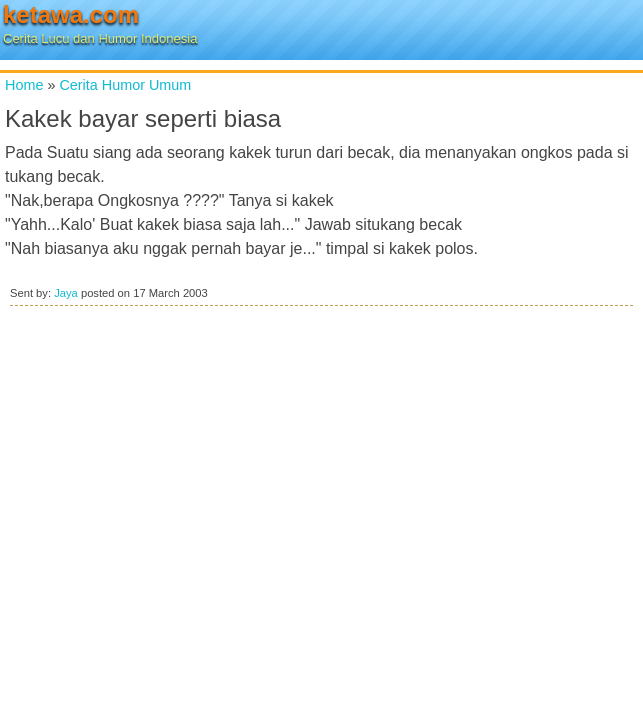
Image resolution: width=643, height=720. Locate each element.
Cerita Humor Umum (125, 85)
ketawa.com (71, 14)
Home (24, 85)
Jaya (66, 293)
